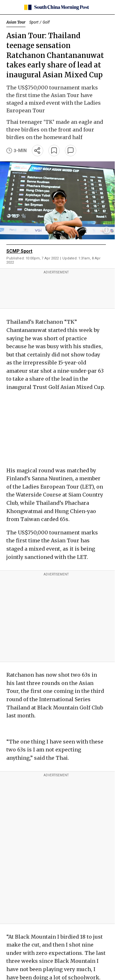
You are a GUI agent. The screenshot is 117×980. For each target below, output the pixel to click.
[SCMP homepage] (56, 7)
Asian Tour (16, 22)
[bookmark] (54, 151)
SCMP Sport (19, 251)
